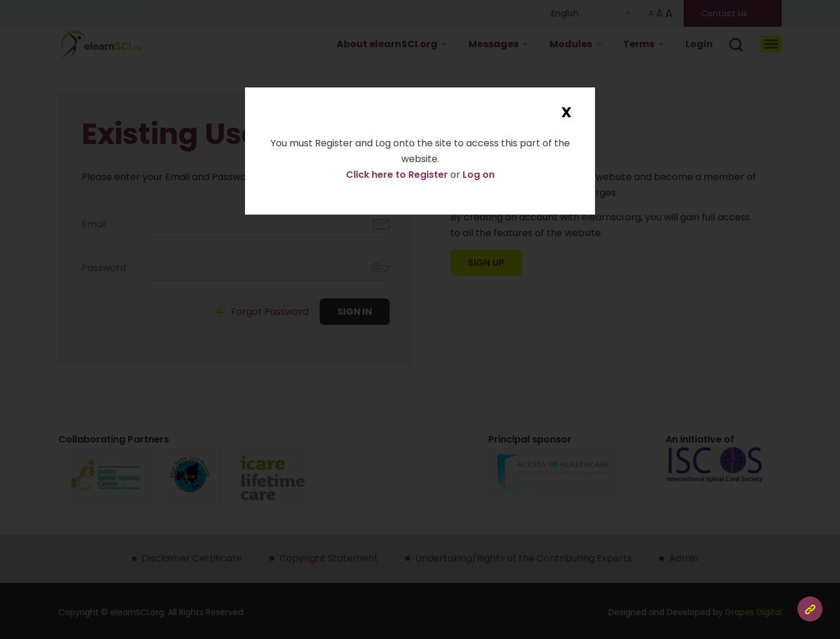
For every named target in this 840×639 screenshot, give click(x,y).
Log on (479, 175)
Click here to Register (398, 175)
